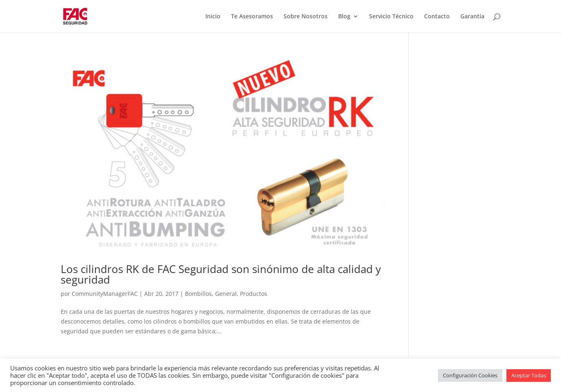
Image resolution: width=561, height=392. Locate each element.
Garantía (472, 17)
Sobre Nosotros (306, 17)
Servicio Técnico (391, 17)
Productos (254, 294)
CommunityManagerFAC (105, 294)
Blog (344, 17)
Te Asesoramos (252, 17)
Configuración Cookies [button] (470, 375)
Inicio (213, 17)
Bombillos (198, 294)
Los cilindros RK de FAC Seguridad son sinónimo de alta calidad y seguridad (221, 274)
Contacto (437, 17)
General (226, 294)
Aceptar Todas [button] (529, 375)
